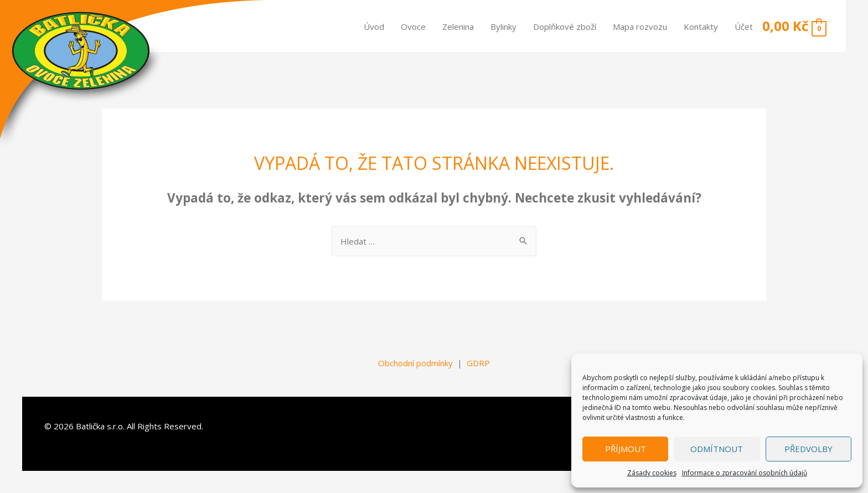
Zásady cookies (652, 473)
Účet (744, 27)
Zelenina (458, 27)
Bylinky (503, 27)
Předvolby (808, 449)
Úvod (374, 27)
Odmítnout (717, 449)
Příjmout (626, 449)
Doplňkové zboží (565, 27)
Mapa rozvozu (640, 27)
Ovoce (413, 27)
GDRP (478, 363)
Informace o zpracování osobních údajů (745, 473)
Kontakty (701, 27)
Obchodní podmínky (415, 363)
